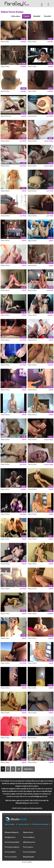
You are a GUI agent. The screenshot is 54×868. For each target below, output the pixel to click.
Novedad (37, 16)
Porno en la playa (29, 852)
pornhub (50, 116)
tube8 (24, 191)
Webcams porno (29, 842)
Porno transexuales (12, 842)
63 (19, 769)
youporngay (49, 141)
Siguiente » (29, 769)
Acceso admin (27, 862)
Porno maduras (29, 837)
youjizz (51, 66)
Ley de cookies (23, 824)
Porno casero (28, 847)
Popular (26, 16)
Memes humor (28, 832)
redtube (23, 42)
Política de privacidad (40, 824)
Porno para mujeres (12, 847)
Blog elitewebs (29, 857)
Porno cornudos (11, 857)
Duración (48, 16)
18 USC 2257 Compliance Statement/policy (27, 808)
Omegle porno (10, 837)
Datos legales (10, 824)
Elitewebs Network (12, 832)
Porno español (10, 852)
